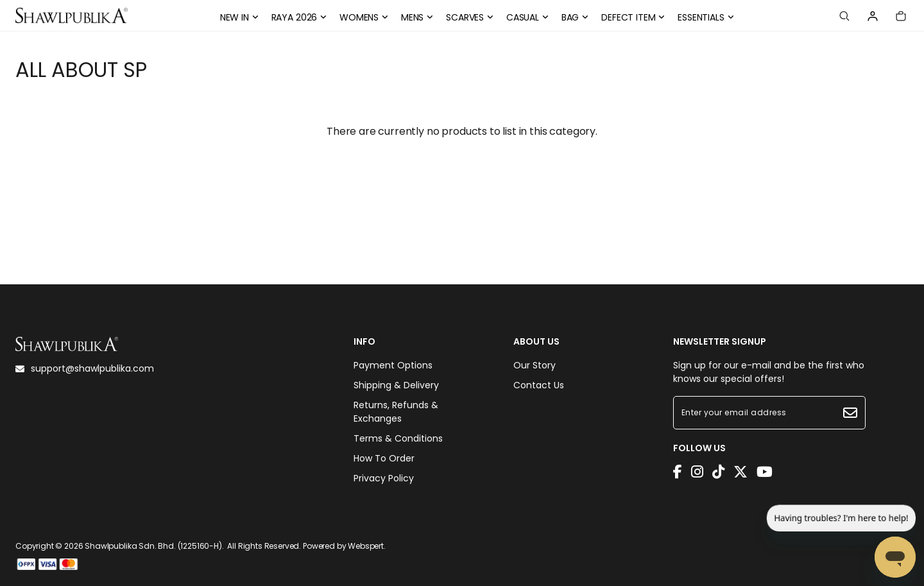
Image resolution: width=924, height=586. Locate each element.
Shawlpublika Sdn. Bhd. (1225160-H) (153, 546)
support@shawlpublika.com (85, 368)
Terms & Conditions (398, 438)
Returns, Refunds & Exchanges (396, 412)
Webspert (366, 546)
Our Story (535, 365)
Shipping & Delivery (396, 385)
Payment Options (393, 365)
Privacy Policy (384, 478)
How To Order (384, 458)
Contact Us (539, 385)
